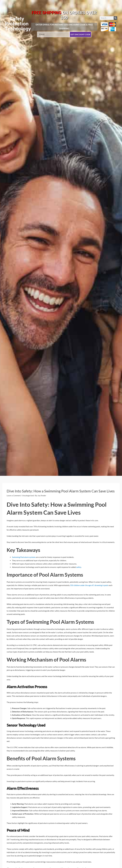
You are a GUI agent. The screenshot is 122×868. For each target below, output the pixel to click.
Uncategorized (28, 496)
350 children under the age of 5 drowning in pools (89, 585)
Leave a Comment (14, 496)
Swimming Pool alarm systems (24, 557)
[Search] (115, 18)
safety (79, 567)
